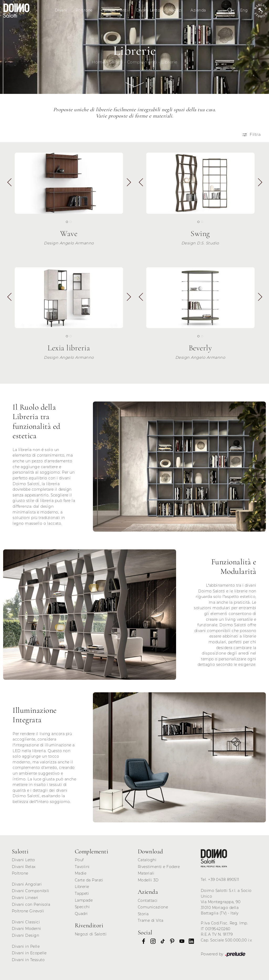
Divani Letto (148, 10)
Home (98, 62)
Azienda (198, 10)
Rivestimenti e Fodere (159, 867)
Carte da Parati (89, 880)
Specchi (82, 907)
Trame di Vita (151, 920)
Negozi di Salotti (91, 934)
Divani (61, 10)
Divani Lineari (25, 898)
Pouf (79, 860)
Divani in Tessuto (28, 960)
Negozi (175, 10)
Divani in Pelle (26, 946)
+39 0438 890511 (224, 880)
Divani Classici (26, 922)
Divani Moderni (27, 929)
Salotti (116, 62)
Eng (244, 10)
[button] (128, 184)
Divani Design (26, 935)
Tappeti (82, 893)
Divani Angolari (27, 884)
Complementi (115, 10)
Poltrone (84, 10)
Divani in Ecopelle (29, 953)
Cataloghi (147, 860)
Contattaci (148, 901)
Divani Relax (24, 867)
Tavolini (82, 867)
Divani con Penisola (31, 904)
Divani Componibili (31, 891)
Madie (81, 873)
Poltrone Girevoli (28, 911)
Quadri (81, 914)
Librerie (169, 62)
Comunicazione (153, 907)
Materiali (146, 873)
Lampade (84, 900)
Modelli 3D (148, 880)
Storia (143, 914)
